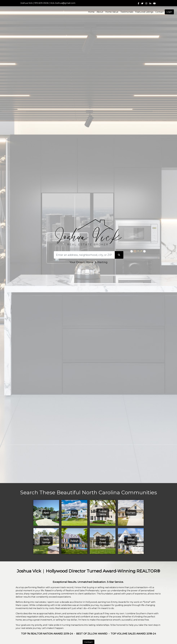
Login (169, 12)
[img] (138, 3)
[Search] (84, 255)
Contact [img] (160, 12)
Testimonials (127, 12)
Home (91, 12)
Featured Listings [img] (144, 12)
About (100, 12)
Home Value (112, 12)
